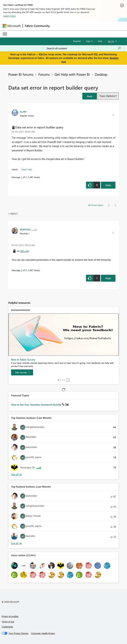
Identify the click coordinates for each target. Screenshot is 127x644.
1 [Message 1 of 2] (22, 177)
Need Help (27, 169)
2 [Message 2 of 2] (22, 270)
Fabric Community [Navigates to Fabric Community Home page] (37, 26)
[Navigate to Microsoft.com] (12, 26)
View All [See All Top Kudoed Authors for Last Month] (17, 543)
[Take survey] (22, 372)
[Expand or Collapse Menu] (5, 34)
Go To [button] (111, 41)
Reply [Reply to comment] (108, 278)
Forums (44, 74)
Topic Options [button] (107, 96)
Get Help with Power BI (72, 74)
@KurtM (25, 251)
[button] (90, 96)
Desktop (101, 74)
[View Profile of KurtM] (23, 112)
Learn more (10, 16)
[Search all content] (84, 48)
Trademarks (7, 627)
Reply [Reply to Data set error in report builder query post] (108, 185)
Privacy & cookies (10, 616)
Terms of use (8, 621)
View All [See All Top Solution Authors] (17, 474)
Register (77, 41)
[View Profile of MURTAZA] (25, 229)
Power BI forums (21, 74)
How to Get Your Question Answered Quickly (36, 405)
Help (100, 41)
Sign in (89, 41)
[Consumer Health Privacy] (43, 633)
